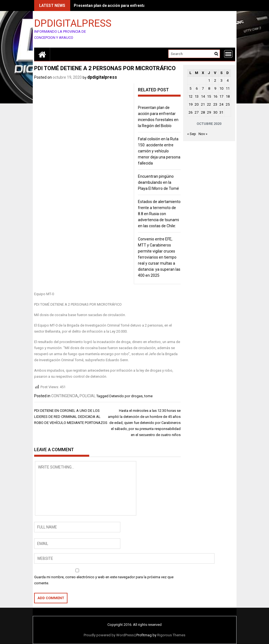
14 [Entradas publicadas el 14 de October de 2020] (203, 96)
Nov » (203, 134)
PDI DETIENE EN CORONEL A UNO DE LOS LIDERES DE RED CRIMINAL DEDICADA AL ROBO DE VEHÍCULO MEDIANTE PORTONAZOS (71, 417)
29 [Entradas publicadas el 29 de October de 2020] (209, 112)
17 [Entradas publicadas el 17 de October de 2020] (221, 96)
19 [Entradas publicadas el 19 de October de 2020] (191, 104)
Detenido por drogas (126, 396)
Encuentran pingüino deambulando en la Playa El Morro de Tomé (158, 182)
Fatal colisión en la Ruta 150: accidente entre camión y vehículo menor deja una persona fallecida (159, 151)
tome (148, 396)
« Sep (192, 134)
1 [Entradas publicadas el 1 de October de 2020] (209, 80)
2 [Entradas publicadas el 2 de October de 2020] (215, 80)
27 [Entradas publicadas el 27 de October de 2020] (197, 112)
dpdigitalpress (102, 77)
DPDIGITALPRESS (73, 23)
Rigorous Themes (171, 635)
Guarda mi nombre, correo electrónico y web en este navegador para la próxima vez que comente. (104, 580)
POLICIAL (88, 396)
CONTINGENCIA (65, 396)
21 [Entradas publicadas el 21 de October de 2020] (203, 104)
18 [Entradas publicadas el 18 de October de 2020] (228, 96)
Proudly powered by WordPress (109, 635)
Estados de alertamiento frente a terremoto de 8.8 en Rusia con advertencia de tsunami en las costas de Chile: (159, 214)
